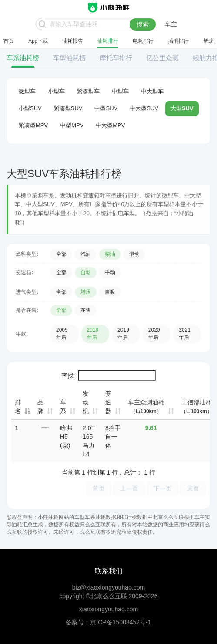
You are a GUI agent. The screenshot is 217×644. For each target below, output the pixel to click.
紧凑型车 (88, 91)
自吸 (110, 292)
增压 (86, 292)
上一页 (129, 488)
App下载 (38, 41)
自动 (86, 272)
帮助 (208, 41)
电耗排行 (143, 41)
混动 (134, 254)
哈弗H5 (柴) (66, 437)
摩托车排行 (116, 58)
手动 (110, 272)
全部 (61, 254)
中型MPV (72, 125)
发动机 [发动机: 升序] (86, 402)
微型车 (27, 91)
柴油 (110, 254)
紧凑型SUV (68, 108)
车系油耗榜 (23, 58)
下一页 (163, 488)
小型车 (56, 91)
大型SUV (182, 108)
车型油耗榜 (69, 58)
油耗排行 (108, 41)
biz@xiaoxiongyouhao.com (109, 587)
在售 (86, 310)
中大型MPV (110, 125)
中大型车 (152, 91)
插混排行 (178, 41)
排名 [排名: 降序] (18, 407)
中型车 (120, 91)
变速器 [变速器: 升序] (108, 402)
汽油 (86, 254)
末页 (193, 488)
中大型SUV (144, 108)
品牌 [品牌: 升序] (40, 407)
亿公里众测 (162, 58)
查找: (109, 376)
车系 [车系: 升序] (63, 407)
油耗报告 (73, 41)
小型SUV (30, 108)
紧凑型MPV (33, 125)
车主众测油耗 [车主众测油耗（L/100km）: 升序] (146, 407)
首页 (9, 41)
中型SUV (106, 108)
